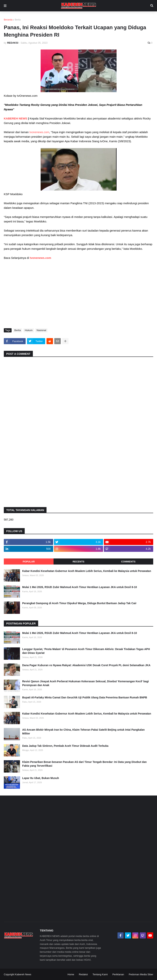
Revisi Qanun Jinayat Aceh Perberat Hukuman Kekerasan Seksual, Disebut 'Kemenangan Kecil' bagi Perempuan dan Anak (86, 683)
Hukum (29, 330)
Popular (29, 562)
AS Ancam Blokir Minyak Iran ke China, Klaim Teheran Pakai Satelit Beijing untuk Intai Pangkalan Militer (83, 732)
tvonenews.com (39, 132)
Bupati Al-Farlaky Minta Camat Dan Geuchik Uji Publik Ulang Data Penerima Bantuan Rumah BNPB (85, 697)
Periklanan (118, 974)
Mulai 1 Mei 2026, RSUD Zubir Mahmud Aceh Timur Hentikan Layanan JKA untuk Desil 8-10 (80, 587)
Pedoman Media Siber (141, 974)
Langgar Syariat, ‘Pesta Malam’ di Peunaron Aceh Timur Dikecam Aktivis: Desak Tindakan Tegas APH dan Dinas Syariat (86, 651)
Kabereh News (23, 974)
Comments (128, 562)
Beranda (8, 20)
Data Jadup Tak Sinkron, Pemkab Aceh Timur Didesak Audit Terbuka (65, 746)
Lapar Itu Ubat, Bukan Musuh (41, 778)
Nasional (41, 330)
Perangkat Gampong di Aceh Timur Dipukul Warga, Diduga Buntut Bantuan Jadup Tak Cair (79, 603)
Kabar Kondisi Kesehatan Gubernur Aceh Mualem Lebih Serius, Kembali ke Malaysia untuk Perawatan (87, 571)
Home (71, 974)
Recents (78, 562)
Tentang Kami (100, 974)
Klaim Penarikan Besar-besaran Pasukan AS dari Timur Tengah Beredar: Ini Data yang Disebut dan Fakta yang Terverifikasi (84, 764)
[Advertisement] (78, 296)
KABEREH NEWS (16, 118)
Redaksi (83, 974)
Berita (18, 20)
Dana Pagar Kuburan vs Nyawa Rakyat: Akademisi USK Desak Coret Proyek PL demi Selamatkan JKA (86, 665)
